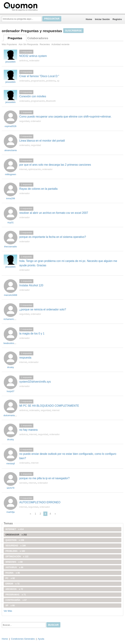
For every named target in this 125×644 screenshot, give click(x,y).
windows (14, 562)
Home (89, 19)
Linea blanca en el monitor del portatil (42, 141)
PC (10, 578)
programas (16, 595)
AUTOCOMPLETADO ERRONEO (40, 502)
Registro (117, 19)
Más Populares (9, 44)
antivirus (24, 61)
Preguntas (15, 38)
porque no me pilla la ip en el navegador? (44, 478)
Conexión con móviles (33, 96)
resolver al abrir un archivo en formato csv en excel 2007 (54, 213)
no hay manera (28, 430)
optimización (35, 169)
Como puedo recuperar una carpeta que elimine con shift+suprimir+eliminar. (65, 117)
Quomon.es (32, 6)
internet (23, 169)
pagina (13, 573)
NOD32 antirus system (33, 56)
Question (15, 540)
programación (38, 81)
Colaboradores (38, 38)
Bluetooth (51, 101)
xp (58, 81)
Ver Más (8, 611)
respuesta (25, 358)
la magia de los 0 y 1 (32, 334)
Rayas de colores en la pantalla (38, 189)
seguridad (24, 121)
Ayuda (41, 639)
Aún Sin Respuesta (28, 44)
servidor (23, 483)
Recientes (45, 44)
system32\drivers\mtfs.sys (35, 382)
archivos (14, 589)
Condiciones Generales (23, 639)
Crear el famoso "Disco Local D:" (39, 76)
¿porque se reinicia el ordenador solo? (43, 309)
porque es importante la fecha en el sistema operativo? (53, 237)
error (12, 584)
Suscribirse (73, 31)
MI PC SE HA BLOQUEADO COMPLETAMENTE (49, 406)
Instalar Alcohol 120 (31, 285)
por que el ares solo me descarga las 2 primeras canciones (55, 165)
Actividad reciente (60, 44)
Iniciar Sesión (102, 19)
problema (51, 81)
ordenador (34, 61)
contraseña (16, 600)
